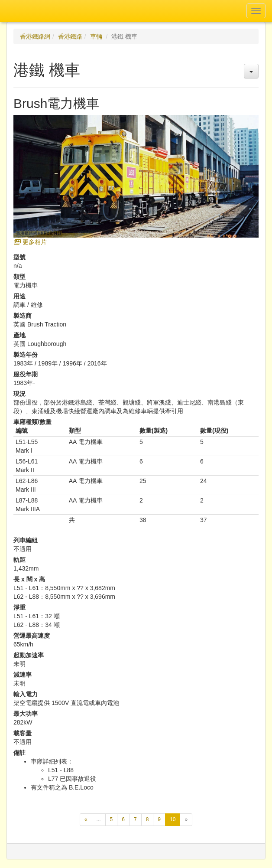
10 (175, 821)
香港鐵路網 (35, 36)
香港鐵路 (70, 36)
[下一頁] (186, 820)
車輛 (96, 36)
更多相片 (30, 242)
